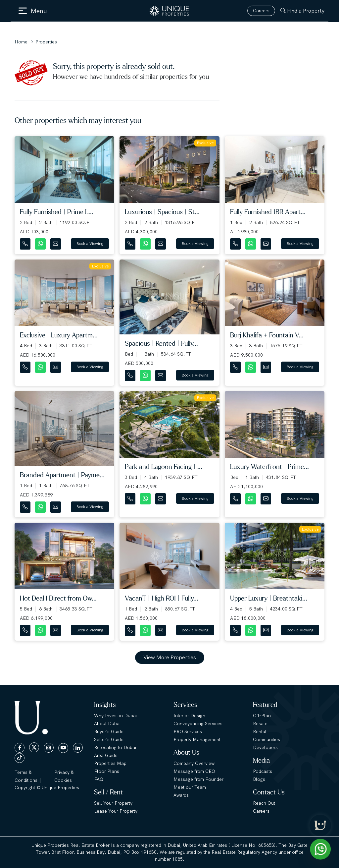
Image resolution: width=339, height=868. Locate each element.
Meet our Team (190, 787)
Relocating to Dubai (115, 747)
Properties (46, 42)
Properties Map (110, 763)
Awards (181, 795)
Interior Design (189, 716)
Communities (266, 739)
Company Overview (194, 763)
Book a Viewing (90, 244)
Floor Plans (107, 771)
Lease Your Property (116, 811)
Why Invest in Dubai (115, 716)
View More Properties (170, 657)
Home (21, 42)
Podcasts (263, 771)
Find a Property (302, 11)
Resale (260, 723)
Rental (260, 731)
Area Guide (106, 755)
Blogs (259, 779)
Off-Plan (262, 716)
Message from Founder (198, 779)
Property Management (197, 739)
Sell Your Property (113, 803)
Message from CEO (194, 771)
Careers (261, 11)
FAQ (99, 779)
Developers (265, 747)
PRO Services (188, 731)
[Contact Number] (26, 242)
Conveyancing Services (198, 723)
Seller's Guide (109, 739)
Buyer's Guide (109, 731)
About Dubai (107, 723)
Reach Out (264, 803)
